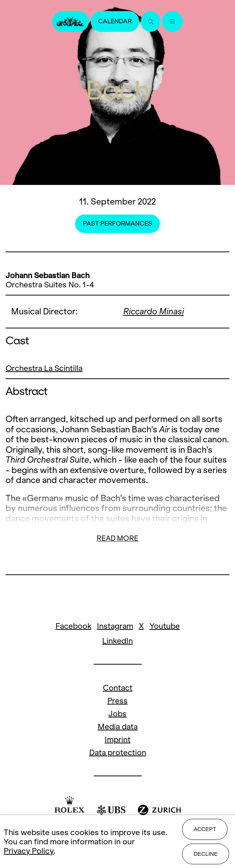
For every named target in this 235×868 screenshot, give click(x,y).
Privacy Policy (29, 851)
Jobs (117, 714)
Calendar (115, 21)
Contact (118, 688)
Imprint (118, 739)
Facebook (73, 626)
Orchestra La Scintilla (44, 368)
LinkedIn (117, 641)
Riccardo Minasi (154, 311)
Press (117, 701)
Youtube (165, 626)
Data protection (118, 752)
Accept (205, 829)
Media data (118, 727)
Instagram (115, 626)
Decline (206, 854)
